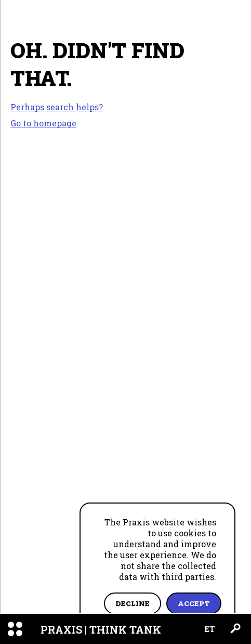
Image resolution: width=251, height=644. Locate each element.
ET (210, 629)
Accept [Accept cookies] (194, 603)
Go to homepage (43, 123)
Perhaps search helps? (57, 107)
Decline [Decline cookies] (133, 603)
